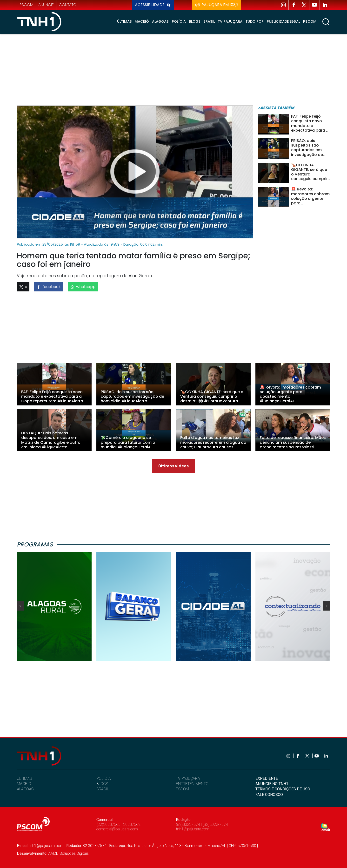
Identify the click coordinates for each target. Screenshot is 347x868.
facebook (49, 287)
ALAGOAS (25, 789)
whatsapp (83, 287)
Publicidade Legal (283, 21)
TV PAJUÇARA (188, 778)
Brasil (209, 21)
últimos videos (173, 466)
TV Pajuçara (230, 21)
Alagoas (160, 21)
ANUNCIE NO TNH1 (272, 784)
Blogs (195, 21)
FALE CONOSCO (269, 795)
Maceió (142, 21)
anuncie (46, 5)
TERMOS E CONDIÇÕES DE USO (283, 789)
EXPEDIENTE (267, 778)
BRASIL (103, 789)
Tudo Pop (255, 21)
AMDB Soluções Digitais (68, 853)
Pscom (310, 21)
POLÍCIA (104, 778)
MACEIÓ (24, 784)
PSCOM (182, 789)
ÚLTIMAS (24, 778)
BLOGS (102, 784)
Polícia (179, 21)
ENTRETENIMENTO (192, 784)
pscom (26, 5)
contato (68, 5)
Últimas (124, 21)
